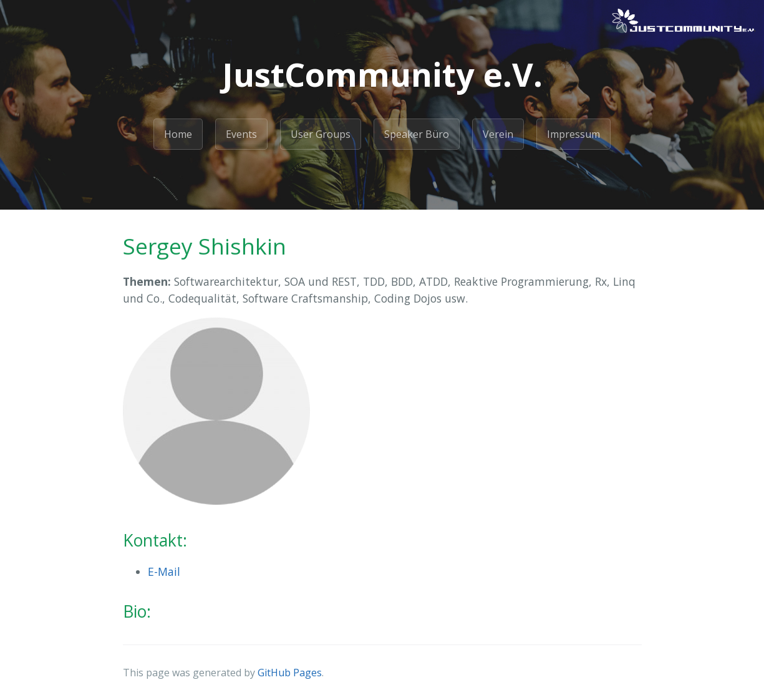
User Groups (321, 134)
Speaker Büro (417, 134)
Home (178, 134)
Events (241, 134)
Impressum (573, 134)
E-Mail (164, 571)
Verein (498, 134)
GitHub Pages (290, 673)
